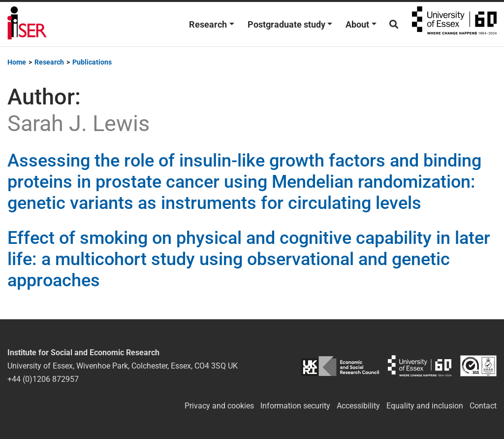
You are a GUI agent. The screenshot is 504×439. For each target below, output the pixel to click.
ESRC (340, 366)
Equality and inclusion (425, 406)
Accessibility (358, 406)
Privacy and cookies (219, 406)
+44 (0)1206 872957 (43, 379)
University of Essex (454, 24)
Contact (483, 406)
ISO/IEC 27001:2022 (478, 366)
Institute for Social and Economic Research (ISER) (27, 24)
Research (208, 24)
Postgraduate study (286, 24)
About (357, 24)
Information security (295, 406)
